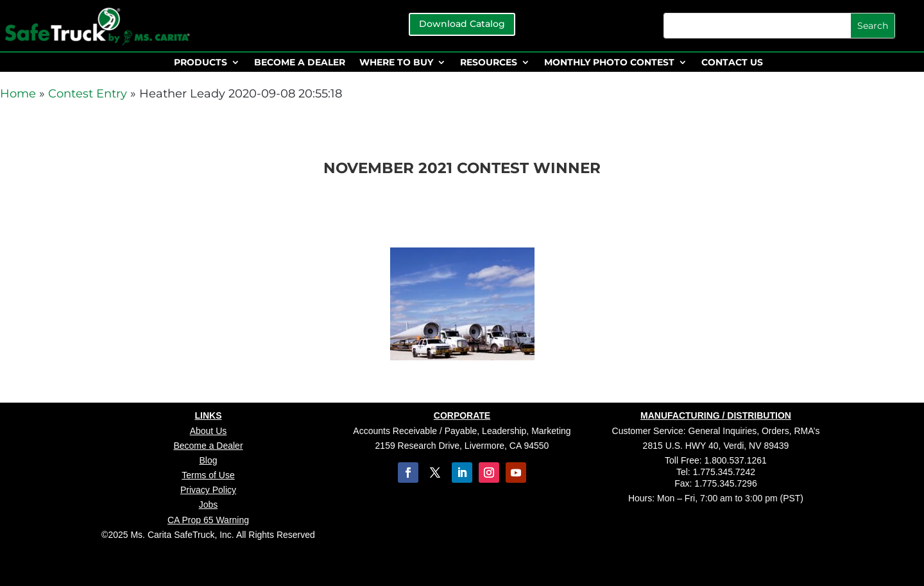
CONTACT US (732, 63)
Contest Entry (88, 94)
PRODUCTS (201, 63)
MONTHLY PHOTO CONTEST (609, 63)
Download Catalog (462, 24)
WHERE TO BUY (396, 63)
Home (18, 94)
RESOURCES (489, 63)
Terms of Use (208, 475)
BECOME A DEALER (300, 63)
